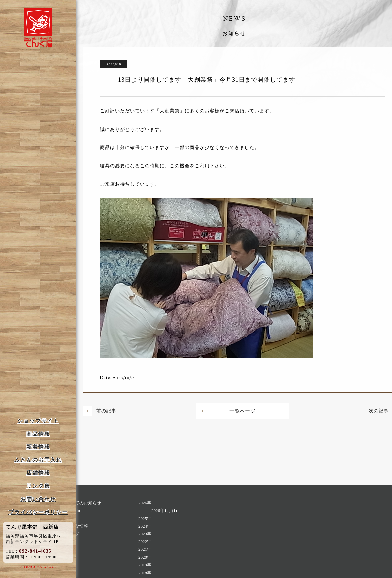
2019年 (145, 565)
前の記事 (106, 411)
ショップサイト (38, 421)
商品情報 (38, 434)
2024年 (145, 526)
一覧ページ (243, 411)
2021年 (145, 549)
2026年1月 (161, 510)
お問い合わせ (38, 499)
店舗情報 (38, 473)
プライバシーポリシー (38, 512)
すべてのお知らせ (84, 503)
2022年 (145, 542)
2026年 (145, 503)
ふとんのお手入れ (38, 460)
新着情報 (38, 447)
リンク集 (38, 486)
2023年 (145, 534)
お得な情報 (77, 526)
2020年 (145, 557)
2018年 (145, 573)
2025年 (145, 518)
